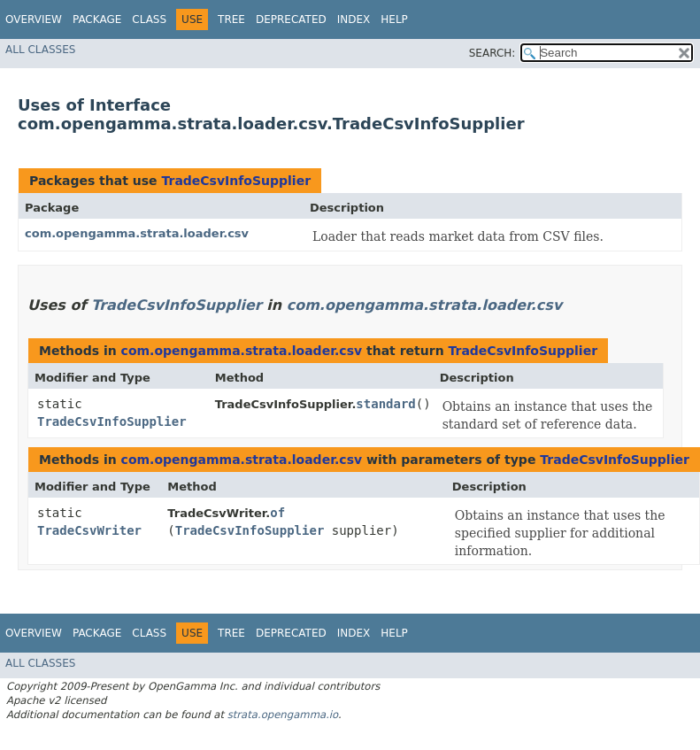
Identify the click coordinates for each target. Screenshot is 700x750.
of (277, 513)
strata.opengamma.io (283, 715)
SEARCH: (492, 53)
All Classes (40, 50)
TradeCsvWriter (89, 530)
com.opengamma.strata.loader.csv (137, 233)
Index (354, 19)
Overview (34, 19)
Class (149, 19)
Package (97, 19)
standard (385, 404)
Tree (231, 19)
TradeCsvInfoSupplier (236, 181)
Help (394, 19)
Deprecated (291, 19)
